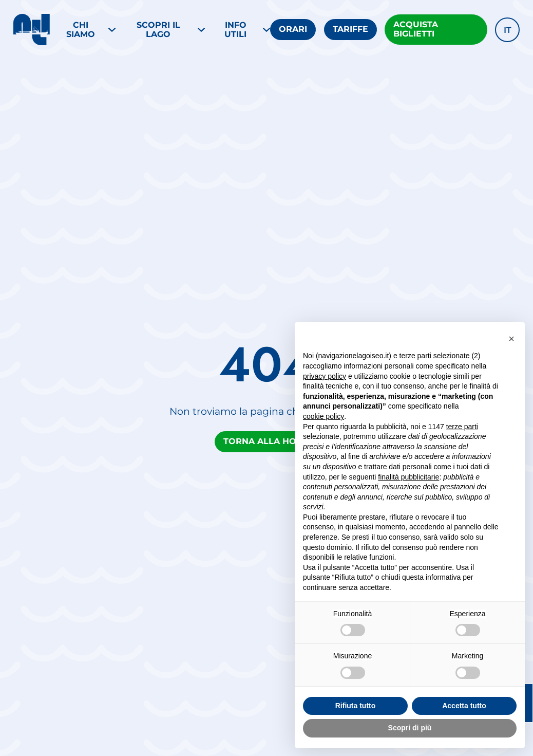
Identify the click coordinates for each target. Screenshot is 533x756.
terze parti (462, 427)
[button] (507, 30)
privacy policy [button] (325, 376)
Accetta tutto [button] (464, 706)
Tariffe (350, 29)
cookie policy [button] (323, 416)
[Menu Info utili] (242, 30)
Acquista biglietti (416, 29)
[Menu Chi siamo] (86, 30)
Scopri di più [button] (410, 728)
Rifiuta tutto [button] (356, 706)
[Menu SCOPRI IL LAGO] (164, 30)
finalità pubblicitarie (408, 477)
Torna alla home (266, 441)
